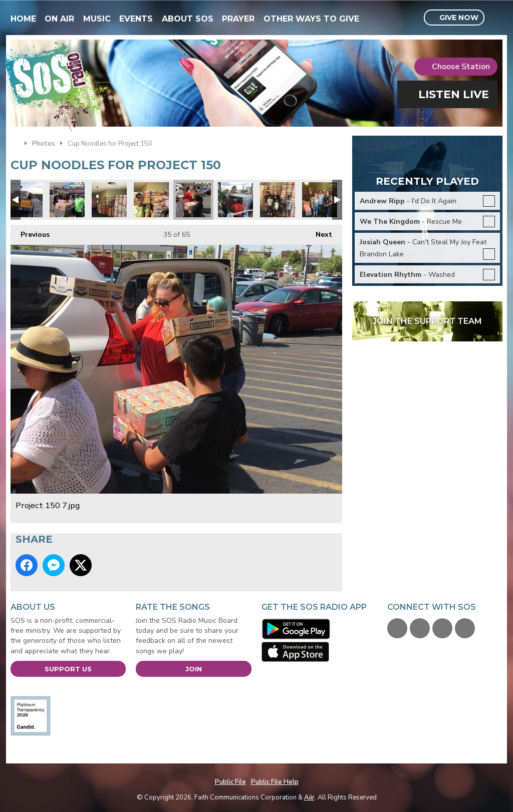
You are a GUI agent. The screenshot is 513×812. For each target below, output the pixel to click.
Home (23, 19)
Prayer (238, 19)
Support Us (68, 669)
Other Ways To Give (311, 19)
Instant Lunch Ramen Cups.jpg (109, 200)
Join (194, 669)
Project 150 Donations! (278, 200)
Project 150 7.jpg (193, 200)
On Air (59, 19)
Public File (230, 782)
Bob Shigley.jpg (151, 200)
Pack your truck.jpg (25, 200)
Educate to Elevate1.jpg (235, 200)
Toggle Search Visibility (496, 18)
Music (97, 19)
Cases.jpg (67, 200)
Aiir (309, 797)
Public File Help (275, 782)
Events (136, 19)
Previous (30, 232)
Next (319, 232)
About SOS (188, 19)
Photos (44, 144)
